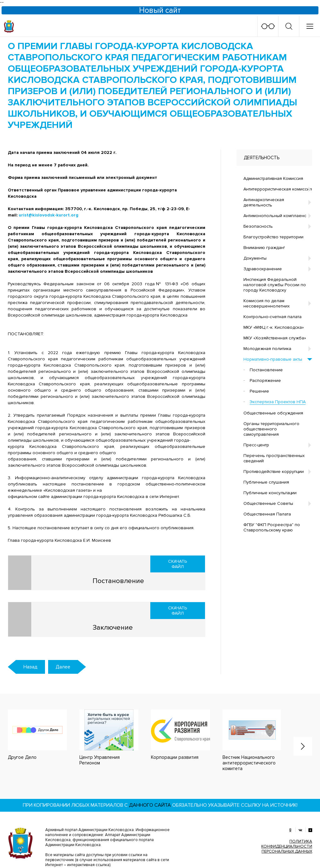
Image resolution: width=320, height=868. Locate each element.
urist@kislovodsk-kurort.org (49, 215)
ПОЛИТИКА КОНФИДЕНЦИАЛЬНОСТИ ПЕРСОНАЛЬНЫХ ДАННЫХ (287, 813)
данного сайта (150, 771)
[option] (103, 704)
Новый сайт (160, 10)
